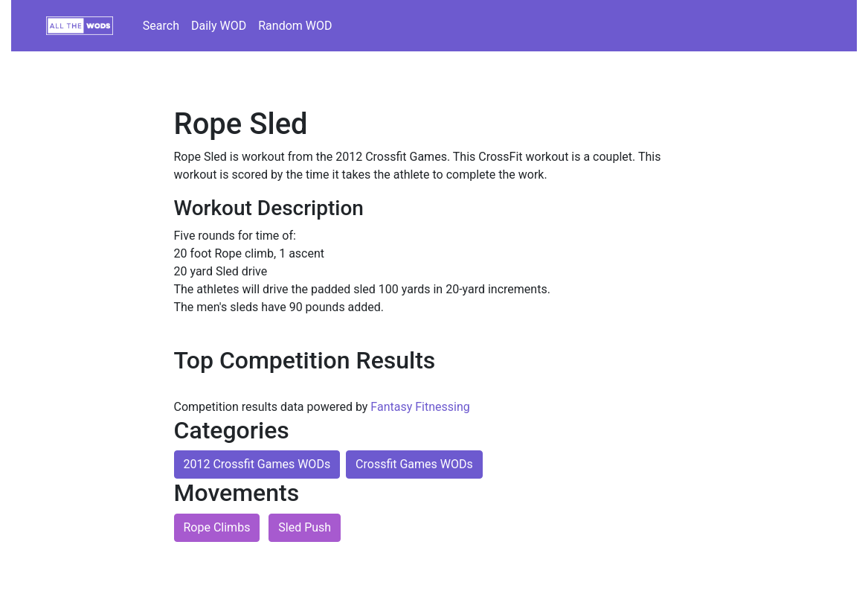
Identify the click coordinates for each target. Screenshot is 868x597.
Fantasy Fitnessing (420, 407)
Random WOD (295, 26)
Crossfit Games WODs (414, 464)
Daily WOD (219, 26)
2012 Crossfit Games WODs (257, 464)
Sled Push (305, 527)
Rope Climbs (217, 527)
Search (161, 26)
